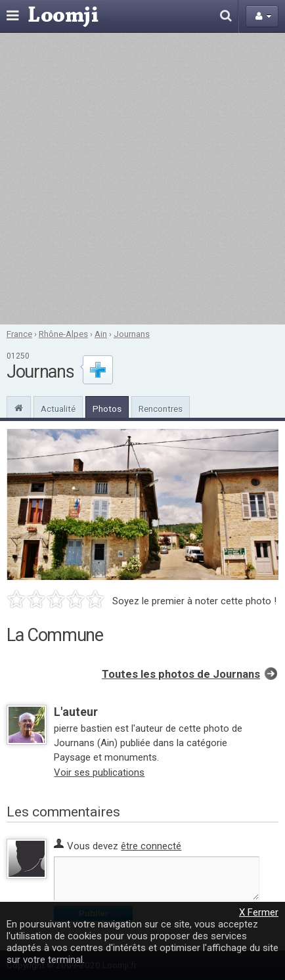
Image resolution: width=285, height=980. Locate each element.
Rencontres (161, 409)
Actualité (58, 409)
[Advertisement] (142, 179)
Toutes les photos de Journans (181, 674)
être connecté (151, 846)
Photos (107, 409)
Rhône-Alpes (63, 334)
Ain (101, 334)
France (19, 334)
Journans (132, 334)
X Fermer (259, 912)
